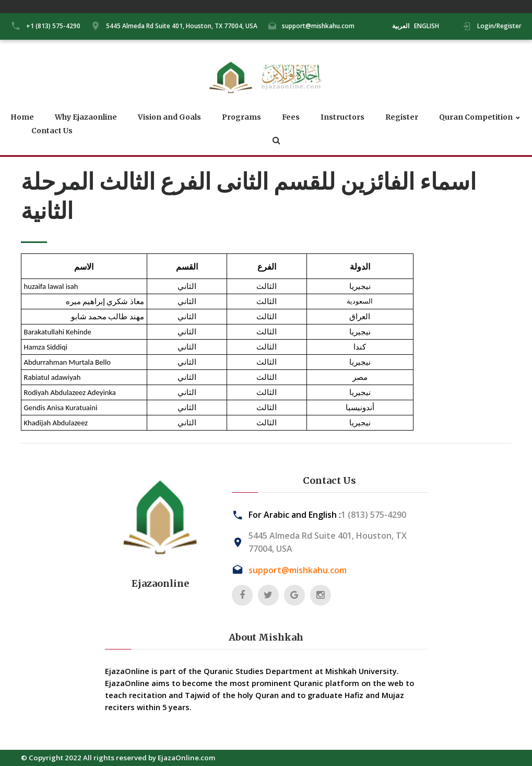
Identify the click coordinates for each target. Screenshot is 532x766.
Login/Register (499, 26)
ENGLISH (427, 26)
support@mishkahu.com (318, 26)
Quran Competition (476, 117)
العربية (401, 26)
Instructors (342, 117)
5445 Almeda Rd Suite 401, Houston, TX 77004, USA (182, 26)
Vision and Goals (169, 117)
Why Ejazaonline (86, 117)
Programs (241, 117)
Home (22, 117)
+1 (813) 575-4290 (53, 26)
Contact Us (52, 131)
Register (402, 117)
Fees (291, 117)
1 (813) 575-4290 (374, 515)
